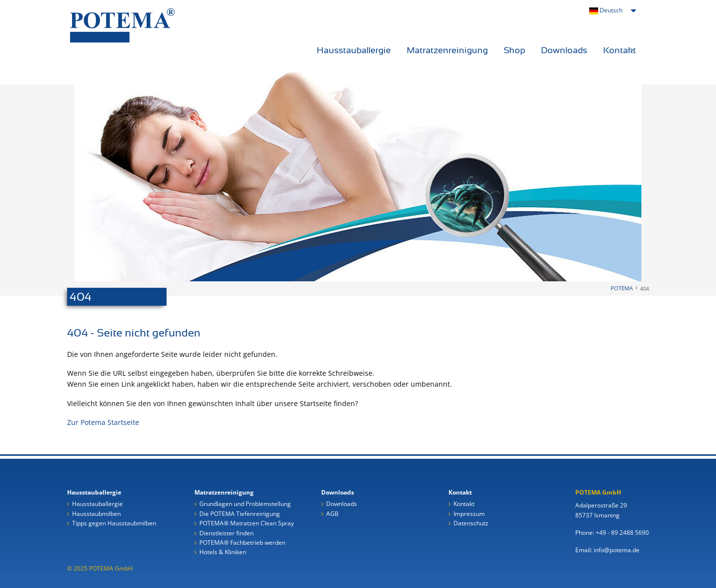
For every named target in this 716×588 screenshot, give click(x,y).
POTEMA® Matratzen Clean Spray (247, 524)
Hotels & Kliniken (223, 552)
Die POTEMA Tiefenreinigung (240, 514)
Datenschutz (471, 524)
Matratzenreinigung (447, 50)
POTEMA (622, 288)
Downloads (564, 50)
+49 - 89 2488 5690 (622, 533)
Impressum (469, 514)
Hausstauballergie (354, 50)
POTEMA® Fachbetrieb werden (242, 543)
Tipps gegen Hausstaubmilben (114, 524)
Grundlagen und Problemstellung (245, 504)
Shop (514, 50)
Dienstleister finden (226, 534)
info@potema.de (617, 550)
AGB (332, 514)
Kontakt (620, 50)
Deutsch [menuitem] (606, 10)
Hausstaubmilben (96, 514)
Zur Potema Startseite (103, 422)
